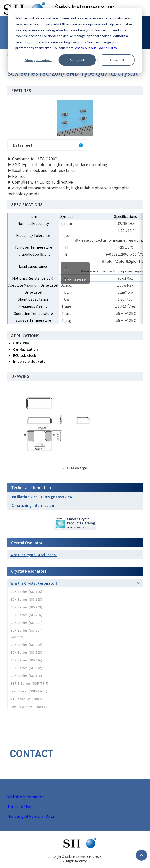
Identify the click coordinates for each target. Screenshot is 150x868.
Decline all (116, 60)
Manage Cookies (38, 60)
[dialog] (75, 40)
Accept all (77, 60)
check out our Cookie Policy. (96, 48)
